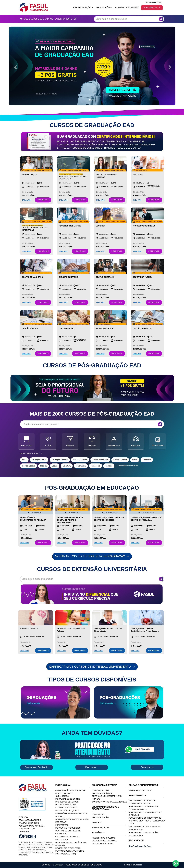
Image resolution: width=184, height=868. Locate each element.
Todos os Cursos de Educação (128, 466)
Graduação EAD (100, 790)
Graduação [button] (104, 8)
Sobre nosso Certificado (36, 767)
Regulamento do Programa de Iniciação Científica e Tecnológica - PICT (147, 821)
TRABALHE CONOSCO (29, 823)
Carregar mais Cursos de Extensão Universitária (92, 667)
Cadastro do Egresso (67, 836)
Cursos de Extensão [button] (127, 8)
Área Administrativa (153, 2)
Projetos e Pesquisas (67, 811)
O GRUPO (23, 817)
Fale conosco (92, 767)
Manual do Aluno (101, 827)
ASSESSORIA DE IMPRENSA (32, 826)
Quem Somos (62, 796)
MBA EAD (96, 799)
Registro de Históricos (105, 841)
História (44, 466)
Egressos (61, 822)
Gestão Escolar (29, 466)
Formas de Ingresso (66, 808)
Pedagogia (96, 466)
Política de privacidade (133, 865)
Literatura (67, 466)
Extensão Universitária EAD (107, 796)
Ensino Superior (120, 460)
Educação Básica (39, 460)
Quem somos (147, 767)
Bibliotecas (62, 839)
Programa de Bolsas (140, 790)
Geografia (147, 460)
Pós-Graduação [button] (83, 8)
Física (135, 460)
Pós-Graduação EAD (103, 793)
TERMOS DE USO (27, 829)
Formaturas (62, 825)
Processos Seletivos (67, 802)
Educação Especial (60, 460)
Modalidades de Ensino (68, 799)
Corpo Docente (64, 793)
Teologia (109, 466)
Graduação (98, 814)
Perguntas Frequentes (68, 828)
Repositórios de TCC (103, 844)
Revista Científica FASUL (68, 848)
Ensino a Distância (100, 460)
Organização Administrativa (70, 790)
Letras (55, 466)
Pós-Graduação (100, 817)
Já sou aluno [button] (152, 8)
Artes (24, 460)
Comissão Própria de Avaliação (72, 819)
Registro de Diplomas (104, 838)
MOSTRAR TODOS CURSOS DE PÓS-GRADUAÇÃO (92, 556)
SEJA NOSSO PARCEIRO (30, 820)
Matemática (81, 466)
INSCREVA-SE (43, 200)
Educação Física (80, 460)
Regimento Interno (66, 805)
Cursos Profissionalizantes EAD (110, 802)
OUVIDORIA (24, 832)
